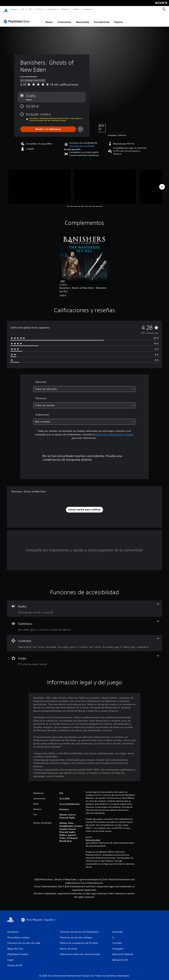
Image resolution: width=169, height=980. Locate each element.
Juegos (13, 9)
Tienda (76, 9)
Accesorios (52, 9)
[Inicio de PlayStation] (6, 9)
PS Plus (40, 9)
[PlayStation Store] (17, 18)
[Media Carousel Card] (39, 184)
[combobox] (84, 386)
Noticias (65, 9)
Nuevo (49, 19)
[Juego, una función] (84, 657)
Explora (119, 19)
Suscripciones (102, 19)
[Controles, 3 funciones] (84, 640)
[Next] (162, 184)
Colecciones (64, 19)
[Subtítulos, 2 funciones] (84, 623)
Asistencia (88, 9)
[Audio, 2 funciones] (84, 605)
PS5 (23, 9)
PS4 (30, 9)
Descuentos (83, 19)
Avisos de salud (93, 837)
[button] (82, 143)
